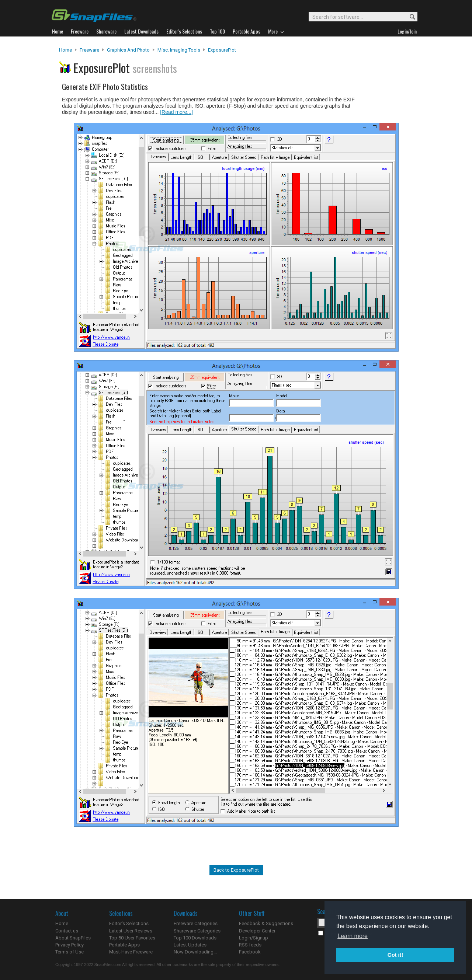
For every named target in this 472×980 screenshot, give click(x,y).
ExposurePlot (222, 50)
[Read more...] (176, 112)
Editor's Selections (129, 923)
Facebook (250, 952)
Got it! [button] (395, 955)
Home (65, 50)
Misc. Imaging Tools (179, 50)
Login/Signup (254, 938)
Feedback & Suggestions (266, 923)
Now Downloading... (195, 952)
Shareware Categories (197, 931)
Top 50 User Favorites (132, 938)
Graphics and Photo (128, 50)
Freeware (89, 50)
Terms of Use (70, 952)
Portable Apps (124, 945)
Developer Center (257, 931)
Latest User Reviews (131, 931)
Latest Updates (190, 945)
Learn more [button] (353, 936)
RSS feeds (250, 945)
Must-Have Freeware (131, 952)
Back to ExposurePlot (236, 870)
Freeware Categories (196, 923)
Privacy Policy (70, 945)
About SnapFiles (73, 938)
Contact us (67, 931)
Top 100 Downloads (195, 938)
